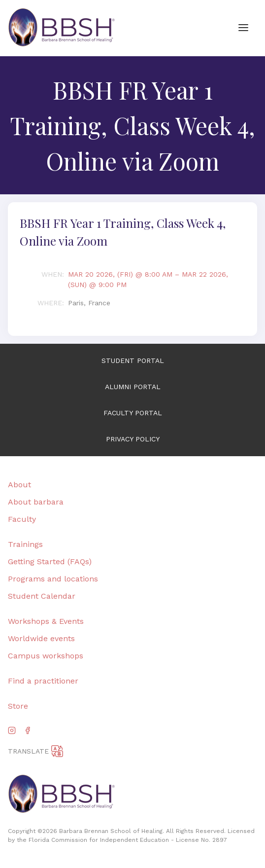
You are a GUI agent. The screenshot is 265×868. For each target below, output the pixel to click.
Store (18, 706)
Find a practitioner (43, 681)
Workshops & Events (46, 621)
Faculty (22, 519)
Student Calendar (42, 596)
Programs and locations (53, 579)
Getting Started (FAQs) (50, 561)
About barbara (36, 502)
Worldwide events (41, 638)
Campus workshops (46, 656)
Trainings (25, 544)
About (19, 485)
